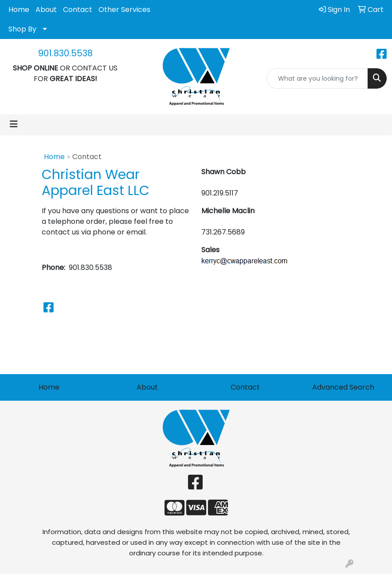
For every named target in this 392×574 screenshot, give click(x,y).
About (46, 10)
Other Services (124, 10)
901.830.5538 (65, 53)
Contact (78, 10)
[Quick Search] (317, 78)
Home (19, 10)
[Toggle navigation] (14, 124)
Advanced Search (343, 387)
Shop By (22, 29)
